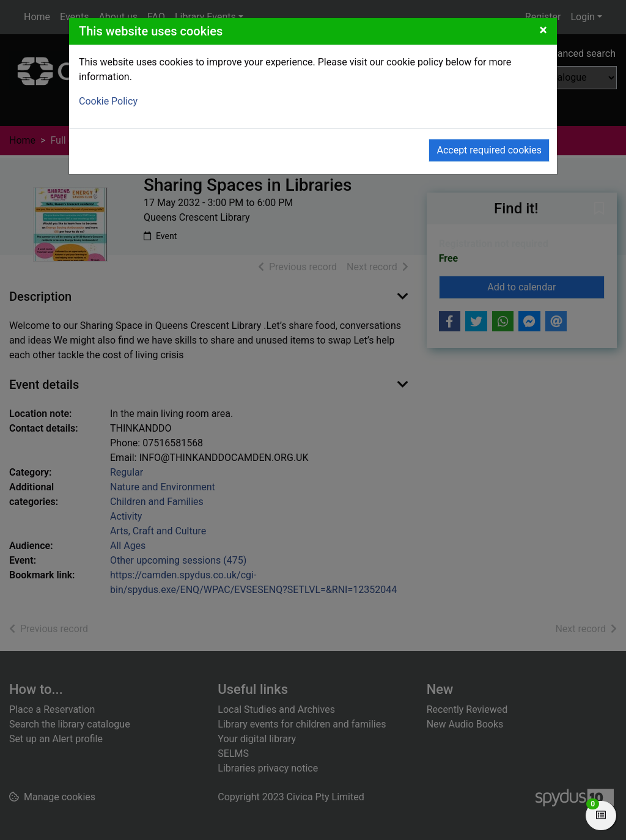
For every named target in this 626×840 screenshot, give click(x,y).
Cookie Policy (108, 101)
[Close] (543, 30)
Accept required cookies (489, 150)
